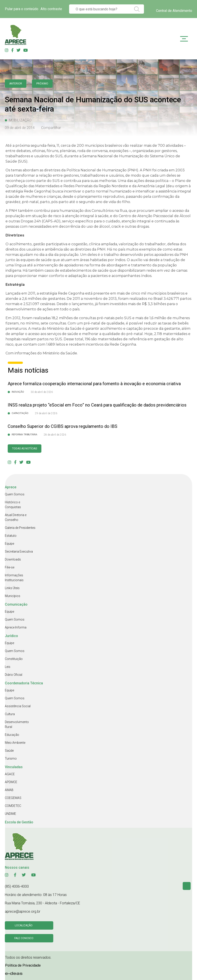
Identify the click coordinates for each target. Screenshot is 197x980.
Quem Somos (15, 494)
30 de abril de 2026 (42, 392)
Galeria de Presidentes (20, 528)
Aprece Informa (16, 627)
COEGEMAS (13, 798)
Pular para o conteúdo (22, 9)
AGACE (10, 774)
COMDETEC (13, 806)
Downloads (13, 559)
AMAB (9, 790)
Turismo (11, 758)
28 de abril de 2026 (55, 435)
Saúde (9, 751)
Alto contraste (51, 9)
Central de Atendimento (174, 11)
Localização (24, 925)
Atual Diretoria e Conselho (16, 517)
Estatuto (11, 536)
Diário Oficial (14, 675)
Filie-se (10, 567)
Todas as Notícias (25, 449)
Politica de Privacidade (23, 965)
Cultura (10, 714)
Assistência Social (18, 706)
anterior (16, 84)
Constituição (14, 659)
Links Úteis (12, 588)
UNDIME (10, 814)
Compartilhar (51, 128)
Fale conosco (24, 938)
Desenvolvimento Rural (17, 724)
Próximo (42, 84)
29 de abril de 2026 (46, 413)
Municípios (13, 596)
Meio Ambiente (15, 743)
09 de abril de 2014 (20, 128)
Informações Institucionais (14, 578)
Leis (8, 667)
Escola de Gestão (19, 822)
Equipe (9, 544)
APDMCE (11, 782)
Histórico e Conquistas (13, 505)
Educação (12, 735)
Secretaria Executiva (19, 551)
